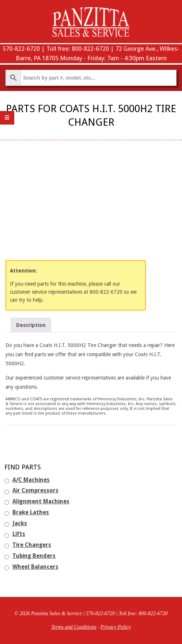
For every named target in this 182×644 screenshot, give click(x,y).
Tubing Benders (34, 556)
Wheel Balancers (35, 567)
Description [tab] (31, 325)
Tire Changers (32, 545)
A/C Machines (31, 480)
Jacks (20, 523)
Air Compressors (35, 491)
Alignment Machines (41, 502)
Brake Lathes (31, 512)
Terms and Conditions (74, 627)
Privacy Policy (116, 627)
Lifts (19, 534)
